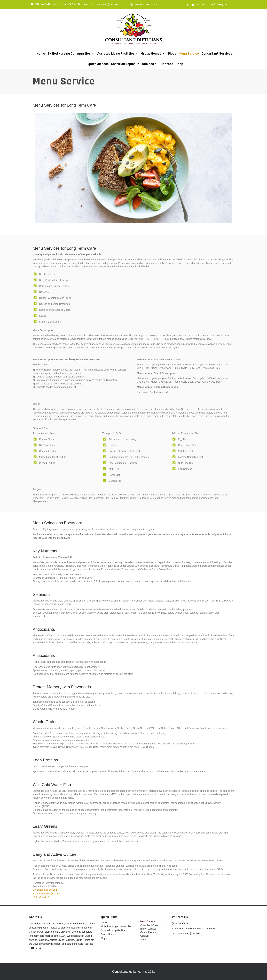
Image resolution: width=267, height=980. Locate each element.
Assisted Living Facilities (114, 930)
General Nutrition (149, 932)
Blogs (104, 938)
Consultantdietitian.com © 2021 (133, 972)
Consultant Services (151, 925)
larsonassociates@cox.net (104, 4)
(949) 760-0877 (41, 897)
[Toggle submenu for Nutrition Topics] (138, 64)
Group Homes (108, 934)
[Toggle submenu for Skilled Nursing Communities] (93, 53)
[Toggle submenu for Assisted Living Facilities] (137, 53)
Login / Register (219, 4)
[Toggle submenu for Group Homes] (164, 53)
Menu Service (148, 921)
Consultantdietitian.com (45, 890)
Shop (143, 940)
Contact (144, 936)
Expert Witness (148, 929)
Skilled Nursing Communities (116, 926)
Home (104, 922)
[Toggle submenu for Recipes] (156, 64)
